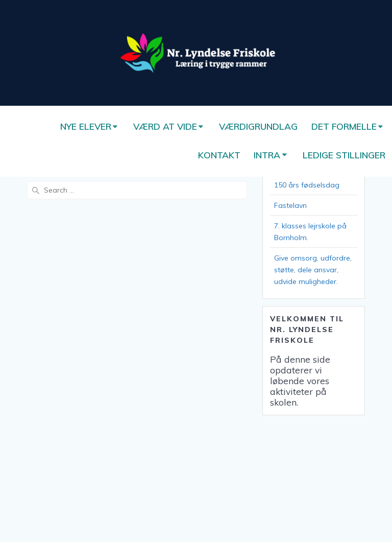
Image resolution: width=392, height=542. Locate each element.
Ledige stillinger (344, 155)
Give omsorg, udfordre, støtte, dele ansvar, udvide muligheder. (313, 270)
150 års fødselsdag (307, 185)
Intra (267, 155)
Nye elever (86, 126)
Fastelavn (290, 205)
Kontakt (219, 155)
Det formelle (344, 126)
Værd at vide (165, 126)
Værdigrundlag (258, 126)
